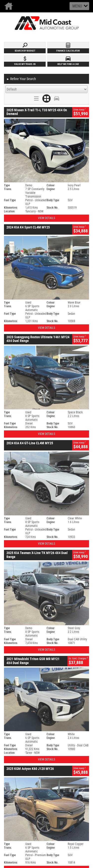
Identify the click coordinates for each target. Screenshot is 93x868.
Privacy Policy (55, 759)
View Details (46, 218)
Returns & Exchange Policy (63, 769)
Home (10, 6)
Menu (77, 6)
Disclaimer (53, 764)
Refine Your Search (21, 79)
